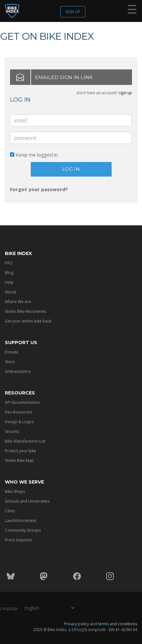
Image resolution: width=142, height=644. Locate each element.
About (11, 292)
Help (9, 282)
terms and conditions (118, 624)
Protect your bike (21, 451)
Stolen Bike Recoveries (25, 311)
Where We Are (18, 302)
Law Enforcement (21, 521)
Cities (10, 511)
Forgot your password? (39, 189)
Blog (9, 273)
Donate (12, 352)
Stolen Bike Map (19, 460)
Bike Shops (15, 491)
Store (10, 362)
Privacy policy (76, 624)
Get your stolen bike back (28, 321)
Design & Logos (19, 422)
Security (12, 431)
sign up (125, 93)
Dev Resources (18, 412)
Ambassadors (18, 371)
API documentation (22, 402)
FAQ (9, 263)
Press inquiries (18, 540)
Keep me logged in (34, 155)
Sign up (73, 12)
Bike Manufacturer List (25, 441)
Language (9, 608)
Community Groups (23, 530)
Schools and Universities (27, 501)
